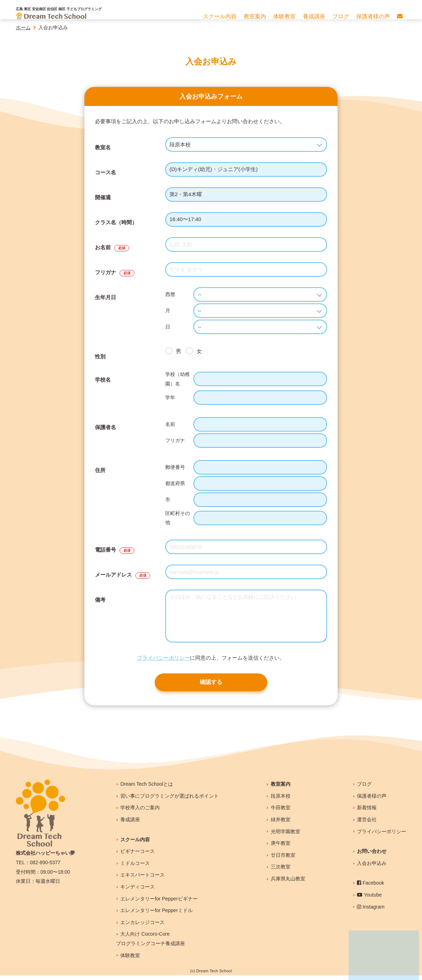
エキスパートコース (142, 879)
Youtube (369, 899)
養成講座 (130, 824)
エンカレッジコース (142, 927)
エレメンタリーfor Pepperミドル (156, 915)
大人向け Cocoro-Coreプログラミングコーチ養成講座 (151, 943)
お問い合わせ (372, 856)
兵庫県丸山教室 (288, 883)
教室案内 (281, 789)
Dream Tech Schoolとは (147, 789)
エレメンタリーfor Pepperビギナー (159, 903)
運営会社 (367, 824)
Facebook (370, 887)
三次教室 (281, 871)
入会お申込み (372, 868)
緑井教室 (281, 824)
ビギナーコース (138, 856)
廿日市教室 (283, 860)
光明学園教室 (286, 836)
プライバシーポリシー (164, 658)
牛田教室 (281, 812)
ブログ (364, 789)
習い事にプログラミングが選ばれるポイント (170, 800)
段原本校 (281, 800)
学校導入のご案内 (140, 812)
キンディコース (138, 891)
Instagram (371, 911)
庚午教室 (281, 848)
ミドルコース (135, 868)
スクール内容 (135, 844)
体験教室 (130, 960)
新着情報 (367, 812)
